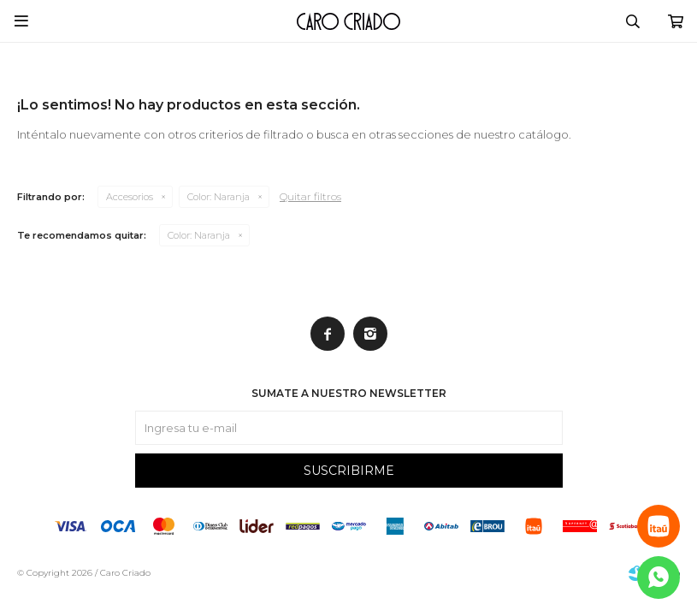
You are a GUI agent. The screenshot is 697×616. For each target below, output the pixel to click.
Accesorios (130, 197)
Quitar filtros (310, 196)
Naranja (219, 197)
